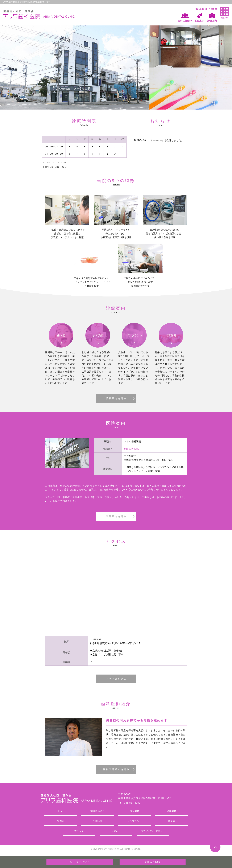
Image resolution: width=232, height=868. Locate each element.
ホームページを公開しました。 (167, 140)
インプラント (134, 821)
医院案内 (134, 811)
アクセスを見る (116, 679)
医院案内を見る (116, 516)
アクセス (79, 831)
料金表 (171, 821)
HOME (61, 811)
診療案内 (171, 811)
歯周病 (61, 821)
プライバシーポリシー (153, 831)
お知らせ (116, 831)
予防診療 (98, 821)
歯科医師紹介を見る (116, 769)
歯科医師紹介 (98, 811)
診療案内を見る (116, 398)
